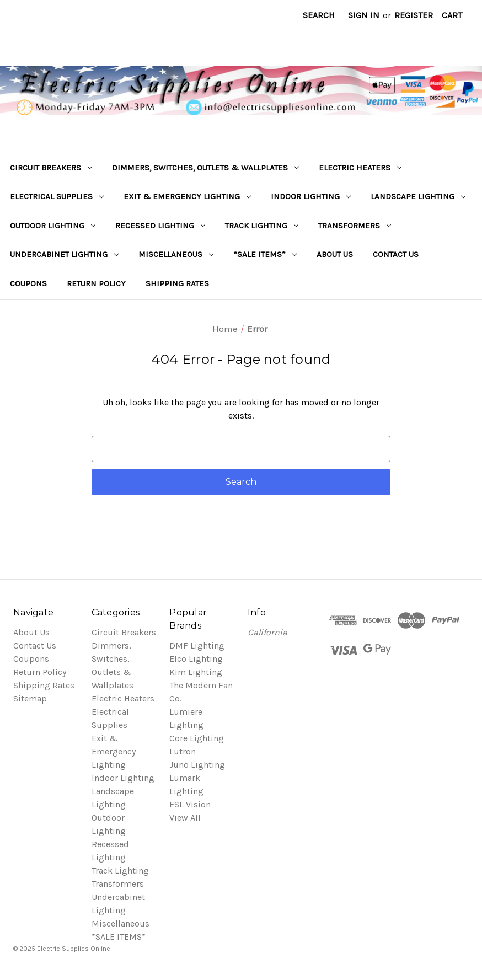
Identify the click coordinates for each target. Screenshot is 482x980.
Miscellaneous (176, 254)
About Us (335, 254)
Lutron (183, 751)
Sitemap (30, 698)
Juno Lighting (197, 765)
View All (185, 818)
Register (414, 15)
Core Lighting (197, 738)
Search (319, 15)
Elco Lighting (196, 659)
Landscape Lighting (418, 196)
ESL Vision (190, 804)
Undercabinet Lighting (64, 254)
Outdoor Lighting (53, 226)
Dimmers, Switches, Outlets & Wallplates (205, 168)
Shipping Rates (177, 283)
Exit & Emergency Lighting (187, 196)
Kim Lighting (196, 672)
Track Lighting (262, 226)
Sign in (364, 15)
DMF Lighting (197, 646)
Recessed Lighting (160, 226)
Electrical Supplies (57, 196)
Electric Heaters (360, 168)
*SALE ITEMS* (265, 254)
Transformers (355, 226)
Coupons (28, 283)
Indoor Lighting (311, 196)
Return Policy (96, 283)
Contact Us (396, 254)
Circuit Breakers (51, 168)
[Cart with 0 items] (452, 15)
